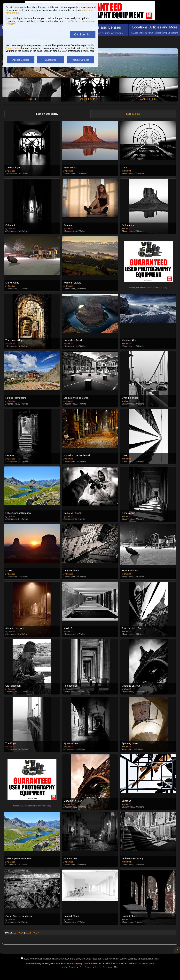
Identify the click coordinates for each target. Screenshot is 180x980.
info (165, 288)
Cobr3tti (11, 171)
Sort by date (133, 114)
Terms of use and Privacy (71, 963)
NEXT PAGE (32, 933)
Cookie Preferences (93, 963)
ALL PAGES (18, 933)
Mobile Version (32, 963)
